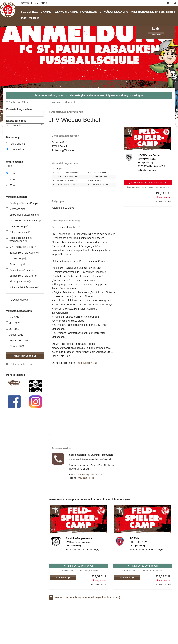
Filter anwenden (25, 356)
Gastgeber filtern (25, 123)
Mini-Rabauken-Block (21, 247)
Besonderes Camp (19, 270)
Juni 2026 (13, 323)
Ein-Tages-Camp (18, 281)
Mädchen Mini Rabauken (23, 287)
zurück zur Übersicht (64, 102)
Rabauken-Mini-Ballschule (24, 221)
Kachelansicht (15, 144)
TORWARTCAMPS (66, 12)
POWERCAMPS (91, 12)
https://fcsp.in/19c (87, 363)
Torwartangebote (17, 300)
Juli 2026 (13, 329)
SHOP (44, 3)
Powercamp (16, 264)
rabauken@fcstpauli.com (90, 475)
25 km (11, 179)
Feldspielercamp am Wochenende (19, 239)
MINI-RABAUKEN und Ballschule (153, 12)
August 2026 (15, 335)
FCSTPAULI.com (30, 3)
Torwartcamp (16, 258)
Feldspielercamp (18, 232)
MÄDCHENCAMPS (116, 12)
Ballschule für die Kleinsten (23, 253)
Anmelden (156, 35)
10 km (11, 173)
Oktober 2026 (15, 346)
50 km (11, 185)
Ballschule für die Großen (22, 276)
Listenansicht (15, 149)
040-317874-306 (86, 478)
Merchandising (16, 209)
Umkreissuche (14, 162)
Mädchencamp (17, 226)
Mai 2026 (13, 317)
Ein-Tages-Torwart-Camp (23, 203)
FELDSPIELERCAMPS (36, 12)
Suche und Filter (18, 102)
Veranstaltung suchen (25, 110)
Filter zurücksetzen (21, 364)
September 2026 (17, 340)
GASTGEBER (30, 18)
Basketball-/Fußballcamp (23, 215)
